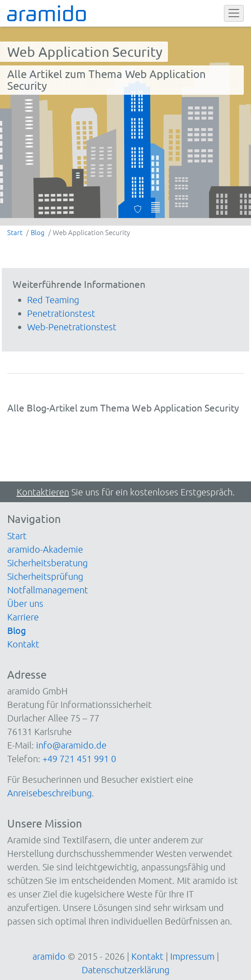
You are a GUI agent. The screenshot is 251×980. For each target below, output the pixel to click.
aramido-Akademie (45, 549)
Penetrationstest (61, 313)
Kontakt (23, 644)
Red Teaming (53, 300)
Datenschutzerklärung (125, 970)
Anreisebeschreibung (49, 793)
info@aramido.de (71, 745)
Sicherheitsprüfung (45, 576)
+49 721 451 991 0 (79, 758)
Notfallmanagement (48, 590)
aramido (49, 956)
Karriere (23, 617)
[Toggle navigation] (234, 14)
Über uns (25, 603)
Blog (17, 630)
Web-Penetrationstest (72, 327)
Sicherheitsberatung (47, 563)
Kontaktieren (43, 492)
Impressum (192, 956)
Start (17, 536)
